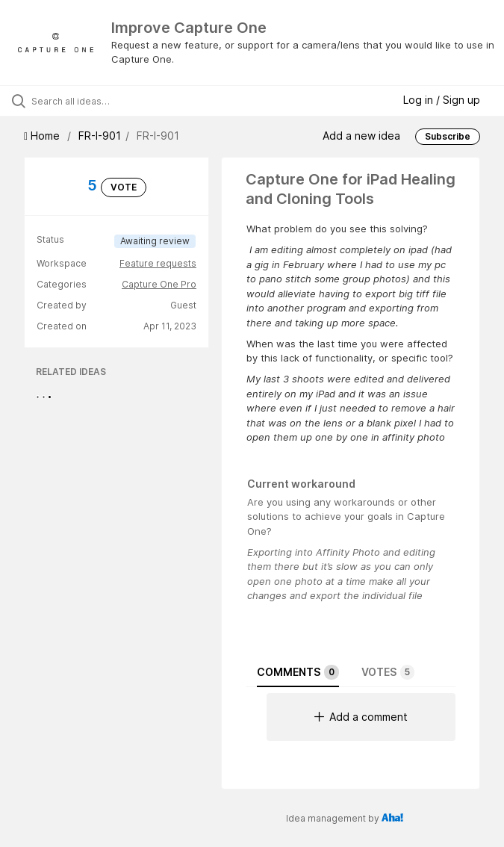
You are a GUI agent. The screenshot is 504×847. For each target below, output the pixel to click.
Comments (298, 672)
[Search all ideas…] (101, 101)
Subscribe (448, 136)
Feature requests (158, 263)
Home (43, 136)
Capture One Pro (159, 284)
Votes (388, 672)
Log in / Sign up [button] (442, 100)
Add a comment (361, 717)
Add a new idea (361, 135)
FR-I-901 (100, 136)
